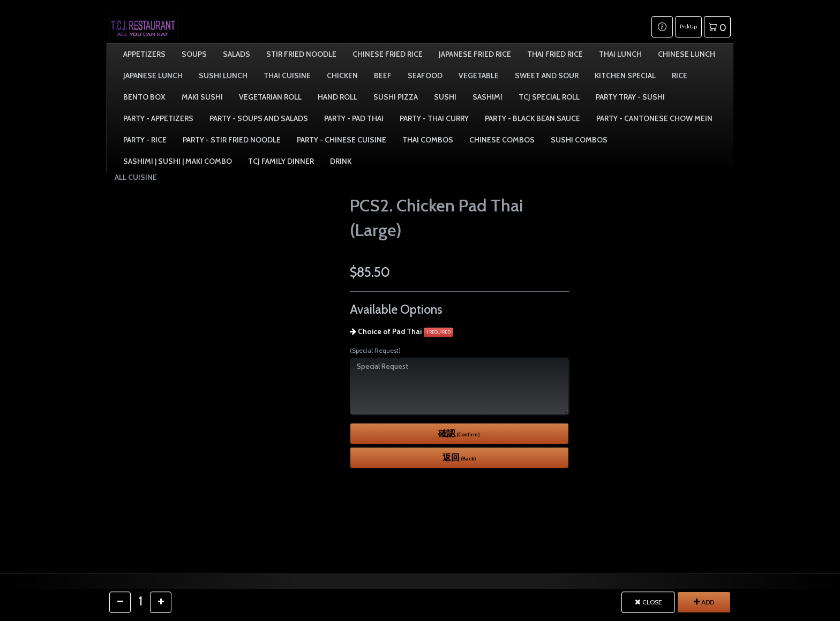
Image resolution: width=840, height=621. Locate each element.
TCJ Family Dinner (281, 161)
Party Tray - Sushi (630, 97)
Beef (383, 75)
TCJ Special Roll (549, 97)
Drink (341, 161)
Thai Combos (428, 140)
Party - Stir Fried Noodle (232, 140)
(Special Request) (375, 350)
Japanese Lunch (153, 75)
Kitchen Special (625, 75)
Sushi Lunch (223, 75)
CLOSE (648, 602)
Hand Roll (337, 97)
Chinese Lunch (687, 54)
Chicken (342, 75)
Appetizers (144, 54)
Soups (194, 54)
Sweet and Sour (547, 75)
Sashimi (487, 97)
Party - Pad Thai (354, 118)
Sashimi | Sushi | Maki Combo (178, 161)
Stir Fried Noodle (301, 54)
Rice (680, 75)
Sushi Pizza (396, 97)
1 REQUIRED (438, 332)
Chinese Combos (502, 140)
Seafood (425, 75)
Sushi (445, 97)
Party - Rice (145, 140)
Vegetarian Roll (270, 97)
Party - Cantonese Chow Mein (654, 118)
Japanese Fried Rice (475, 54)
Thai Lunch (620, 54)
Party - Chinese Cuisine (342, 140)
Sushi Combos (579, 140)
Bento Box (144, 97)
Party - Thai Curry (434, 118)
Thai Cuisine (287, 75)
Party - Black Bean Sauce (532, 118)
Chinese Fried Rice (388, 54)
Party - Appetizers (158, 118)
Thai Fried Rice (555, 54)
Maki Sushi (202, 97)
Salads (237, 54)
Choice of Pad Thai (390, 331)
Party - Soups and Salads (259, 118)
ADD (704, 602)
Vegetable (479, 75)
